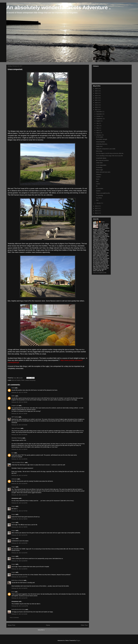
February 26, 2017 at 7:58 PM (19, 519)
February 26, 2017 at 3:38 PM (19, 449)
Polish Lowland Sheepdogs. (28, 380)
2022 (96, 98)
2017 (96, 110)
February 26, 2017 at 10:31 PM (20, 606)
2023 (96, 96)
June (98, 126)
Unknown (14, 479)
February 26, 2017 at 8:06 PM (19, 569)
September (99, 119)
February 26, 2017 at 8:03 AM (19, 425)
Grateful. (98, 191)
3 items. (98, 184)
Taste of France (16, 428)
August (98, 121)
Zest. (97, 200)
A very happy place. (101, 165)
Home (48, 625)
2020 (96, 103)
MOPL (13, 396)
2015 (96, 208)
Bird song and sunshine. (102, 160)
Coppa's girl (15, 406)
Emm (13, 592)
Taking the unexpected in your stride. (106, 149)
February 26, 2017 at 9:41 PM (19, 598)
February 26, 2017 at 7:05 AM (19, 392)
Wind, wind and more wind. (103, 172)
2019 (96, 105)
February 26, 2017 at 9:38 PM (19, 588)
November (99, 114)
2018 (96, 107)
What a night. (100, 170)
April (98, 130)
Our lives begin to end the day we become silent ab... (110, 153)
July (98, 123)
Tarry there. (99, 198)
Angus (13, 487)
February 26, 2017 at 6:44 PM (19, 503)
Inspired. (98, 177)
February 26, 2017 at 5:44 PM (19, 475)
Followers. (99, 174)
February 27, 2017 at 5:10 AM (19, 614)
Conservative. (100, 189)
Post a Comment (14, 618)
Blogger (78, 640)
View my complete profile (100, 273)
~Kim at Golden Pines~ (18, 463)
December (99, 112)
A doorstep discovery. (102, 144)
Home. (98, 179)
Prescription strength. (102, 139)
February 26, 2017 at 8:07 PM (19, 577)
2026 (96, 89)
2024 (96, 93)
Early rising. (99, 151)
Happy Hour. (99, 146)
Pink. (97, 181)
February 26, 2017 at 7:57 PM (19, 511)
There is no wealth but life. (103, 193)
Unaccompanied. (101, 142)
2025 (96, 91)
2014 (96, 211)
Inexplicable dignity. (101, 158)
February (99, 135)
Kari (13, 453)
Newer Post (11, 625)
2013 (96, 213)
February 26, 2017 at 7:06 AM (19, 402)
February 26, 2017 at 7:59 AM (19, 414)
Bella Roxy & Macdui (17, 580)
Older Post (84, 625)
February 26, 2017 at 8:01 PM (19, 535)
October (99, 116)
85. (97, 186)
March (98, 133)
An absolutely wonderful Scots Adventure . (58, 7)
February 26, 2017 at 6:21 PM (19, 495)
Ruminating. (99, 167)
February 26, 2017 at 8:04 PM (19, 553)
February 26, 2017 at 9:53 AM (19, 435)
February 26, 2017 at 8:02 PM (19, 543)
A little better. (99, 163)
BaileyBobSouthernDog (18, 609)
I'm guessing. (100, 195)
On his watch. (100, 137)
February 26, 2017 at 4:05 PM (19, 459)
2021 (96, 100)
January (99, 203)
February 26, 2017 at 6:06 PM (19, 483)
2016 (96, 206)
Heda (13, 388)
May (98, 128)
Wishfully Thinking (17, 438)
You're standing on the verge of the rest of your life (109, 156)
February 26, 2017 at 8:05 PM (19, 561)
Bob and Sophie (16, 380)
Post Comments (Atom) (51, 630)
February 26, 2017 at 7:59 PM (19, 527)
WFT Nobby (15, 417)
